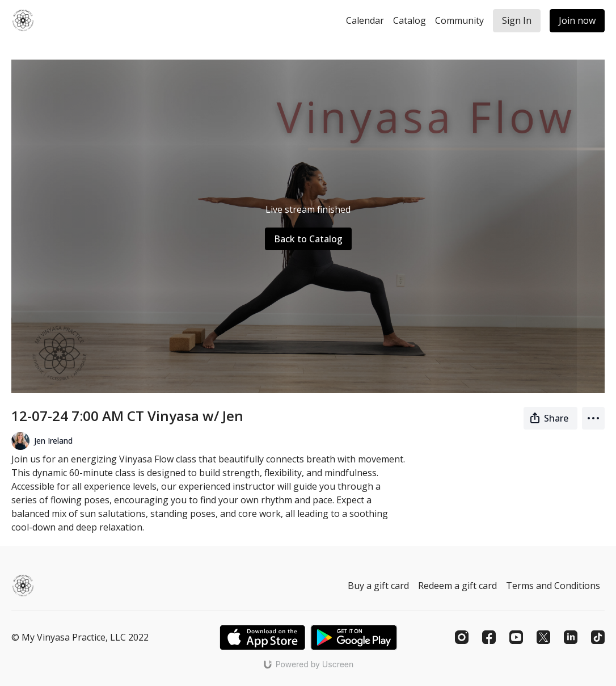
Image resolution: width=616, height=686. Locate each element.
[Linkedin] (571, 637)
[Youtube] (516, 637)
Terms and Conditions (553, 586)
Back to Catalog (308, 239)
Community (459, 20)
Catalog (410, 20)
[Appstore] (262, 637)
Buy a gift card (378, 586)
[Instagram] (462, 637)
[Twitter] (543, 637)
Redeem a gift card (457, 586)
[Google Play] (354, 637)
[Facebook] (489, 637)
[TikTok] (598, 637)
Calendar (365, 20)
